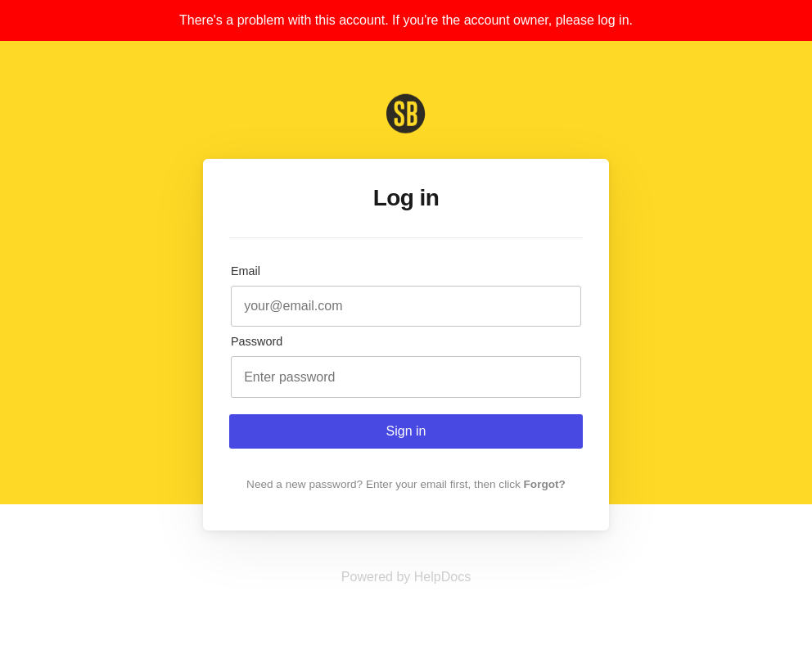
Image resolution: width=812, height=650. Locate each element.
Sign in (406, 431)
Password (257, 341)
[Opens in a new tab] (406, 577)
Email (246, 271)
